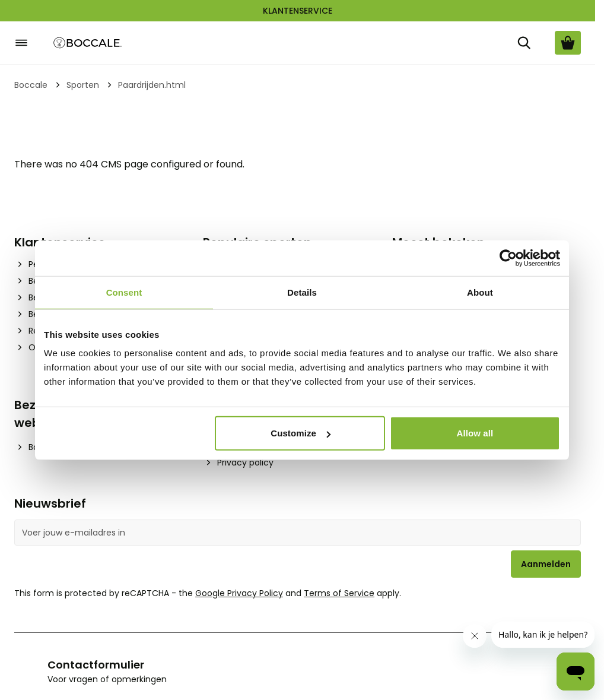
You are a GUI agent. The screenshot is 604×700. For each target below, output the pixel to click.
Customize (301, 433)
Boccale (31, 85)
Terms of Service (339, 593)
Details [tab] (302, 292)
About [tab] (480, 292)
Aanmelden (546, 564)
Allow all (475, 433)
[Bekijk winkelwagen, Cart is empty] (568, 43)
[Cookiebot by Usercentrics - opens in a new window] (508, 258)
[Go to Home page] (88, 43)
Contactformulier (96, 665)
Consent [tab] (124, 292)
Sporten (83, 85)
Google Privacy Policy (239, 593)
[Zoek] (524, 43)
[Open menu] (21, 43)
